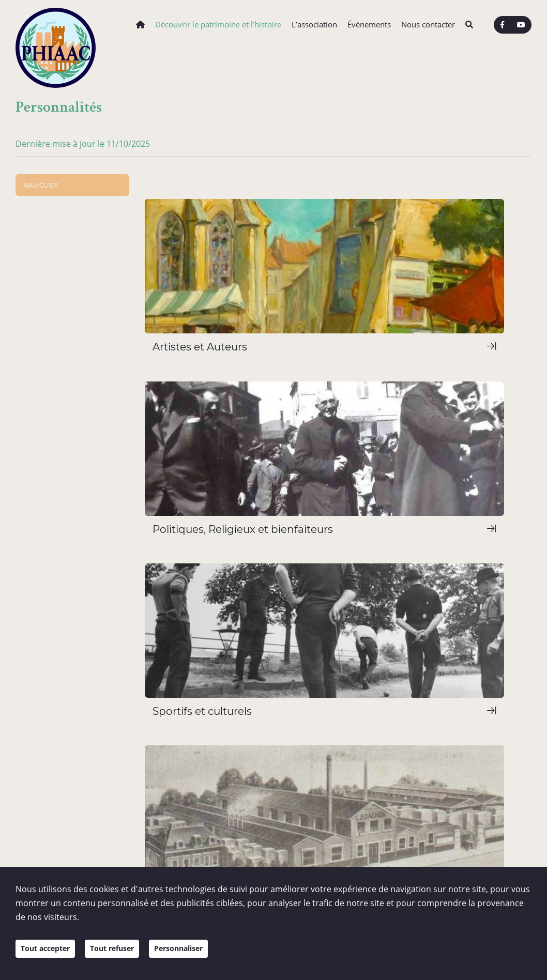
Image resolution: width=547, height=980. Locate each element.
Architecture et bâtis (59, 236)
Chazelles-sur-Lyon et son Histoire (68, 270)
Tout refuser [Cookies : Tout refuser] (123, 955)
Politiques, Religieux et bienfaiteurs (73, 349)
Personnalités (47, 303)
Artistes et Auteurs (66, 332)
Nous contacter (428, 25)
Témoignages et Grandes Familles (77, 396)
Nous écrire (229, 807)
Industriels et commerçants (81, 379)
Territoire (40, 459)
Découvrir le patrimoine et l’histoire (218, 25)
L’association (314, 25)
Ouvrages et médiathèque (69, 430)
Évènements (369, 25)
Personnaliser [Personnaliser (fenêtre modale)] (196, 955)
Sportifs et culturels (68, 366)
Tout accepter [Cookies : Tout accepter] (49, 955)
